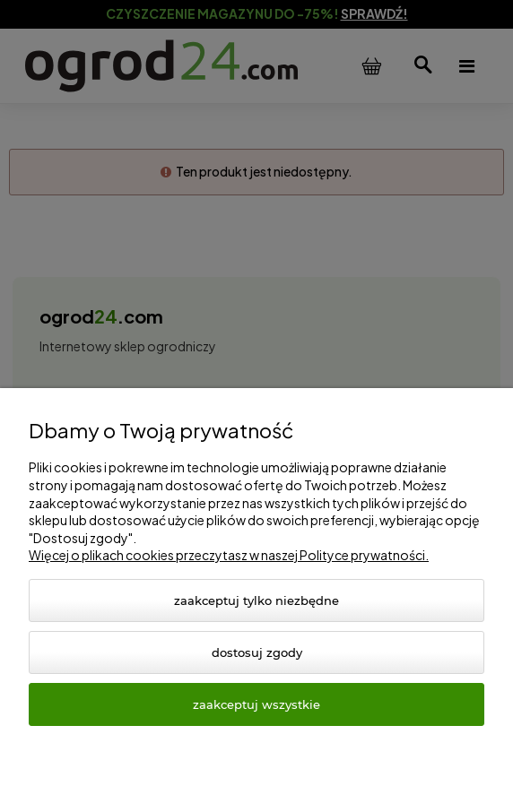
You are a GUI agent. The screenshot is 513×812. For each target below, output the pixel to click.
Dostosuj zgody (257, 652)
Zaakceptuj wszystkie (256, 704)
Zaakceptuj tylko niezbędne (256, 600)
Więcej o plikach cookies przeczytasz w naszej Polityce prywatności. (229, 555)
